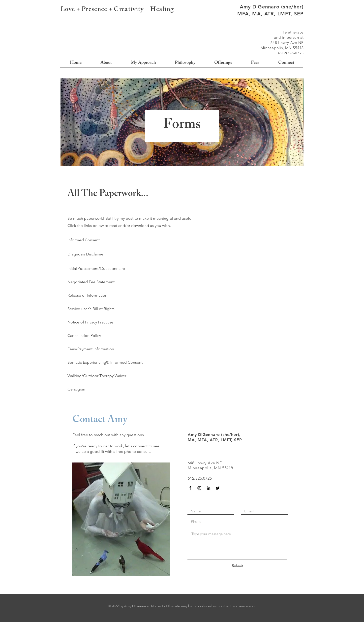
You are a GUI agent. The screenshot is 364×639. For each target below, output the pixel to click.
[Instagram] (199, 488)
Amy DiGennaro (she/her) (272, 7)
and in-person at (289, 37)
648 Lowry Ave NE (287, 43)
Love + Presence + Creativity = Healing (117, 10)
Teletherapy (293, 32)
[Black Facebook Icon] (190, 488)
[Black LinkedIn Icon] (209, 488)
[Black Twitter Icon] (218, 488)
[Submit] (237, 566)
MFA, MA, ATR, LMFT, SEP (270, 14)
